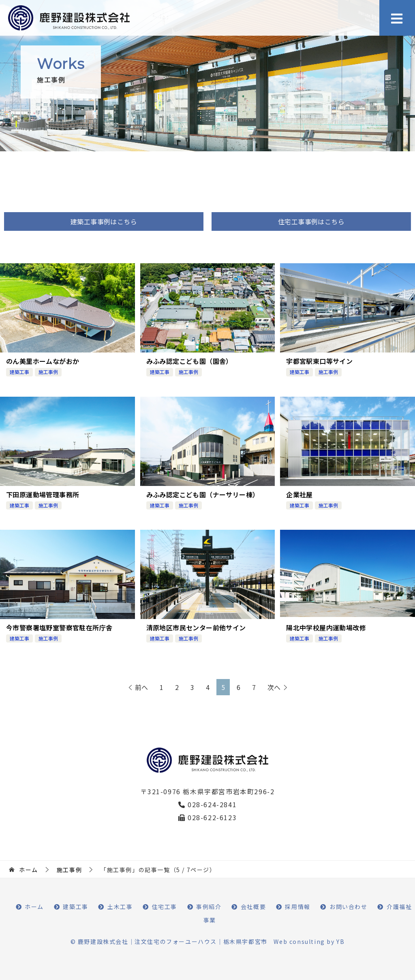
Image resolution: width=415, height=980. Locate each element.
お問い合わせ (349, 906)
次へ (274, 687)
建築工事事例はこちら (104, 221)
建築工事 (19, 372)
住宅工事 (165, 906)
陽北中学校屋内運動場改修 (326, 627)
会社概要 (253, 906)
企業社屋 (299, 494)
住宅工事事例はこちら (311, 221)
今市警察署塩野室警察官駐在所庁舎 (59, 627)
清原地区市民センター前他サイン (196, 627)
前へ (141, 687)
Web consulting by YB (309, 941)
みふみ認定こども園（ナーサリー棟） (203, 494)
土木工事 (120, 906)
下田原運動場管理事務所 (43, 494)
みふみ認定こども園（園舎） (189, 361)
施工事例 (48, 372)
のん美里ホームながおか (43, 361)
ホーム (34, 906)
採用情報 (297, 906)
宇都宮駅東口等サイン (319, 361)
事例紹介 (209, 906)
